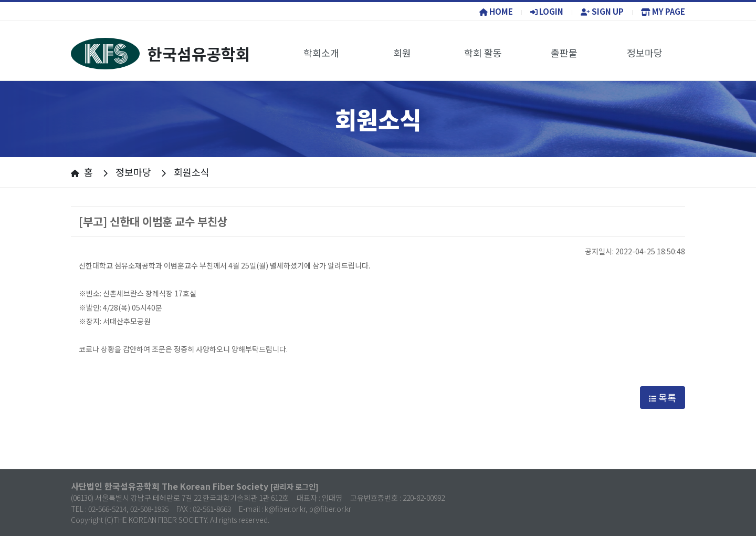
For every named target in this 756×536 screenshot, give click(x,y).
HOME (496, 11)
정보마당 (645, 53)
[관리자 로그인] (295, 487)
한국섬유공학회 (161, 54)
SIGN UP (602, 11)
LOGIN (547, 11)
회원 (402, 53)
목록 (663, 397)
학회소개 (321, 53)
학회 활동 (483, 53)
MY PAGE (663, 11)
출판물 (564, 53)
